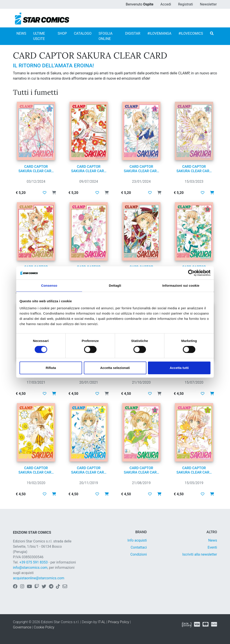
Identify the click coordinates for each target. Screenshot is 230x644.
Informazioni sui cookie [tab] (181, 285)
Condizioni (139, 554)
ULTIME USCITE (39, 36)
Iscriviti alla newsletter (200, 554)
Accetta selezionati (115, 368)
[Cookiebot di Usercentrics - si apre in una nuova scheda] (191, 273)
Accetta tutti (179, 368)
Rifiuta (51, 368)
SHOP (62, 33)
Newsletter (208, 4)
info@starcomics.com (30, 568)
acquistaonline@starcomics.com (39, 578)
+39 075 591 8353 (33, 562)
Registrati (185, 4)
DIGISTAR (133, 33)
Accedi (166, 4)
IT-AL (102, 622)
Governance (22, 627)
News (213, 540)
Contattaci (139, 547)
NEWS (21, 33)
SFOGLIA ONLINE (106, 36)
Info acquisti (137, 540)
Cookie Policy (44, 627)
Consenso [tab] (49, 285)
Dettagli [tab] (115, 285)
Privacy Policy (119, 622)
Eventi (212, 547)
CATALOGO (83, 33)
